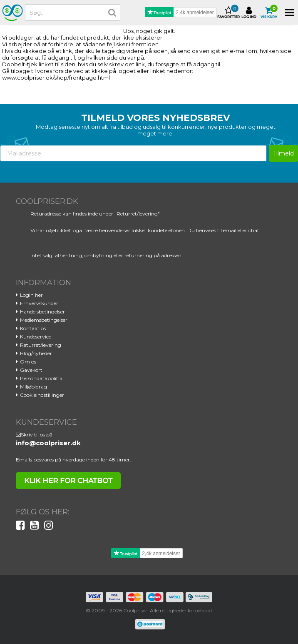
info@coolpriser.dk (48, 443)
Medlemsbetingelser (44, 320)
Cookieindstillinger (42, 395)
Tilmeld (283, 153)
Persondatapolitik (41, 378)
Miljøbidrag (34, 387)
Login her (31, 295)
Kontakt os (33, 328)
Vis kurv (269, 13)
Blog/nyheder (36, 353)
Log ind (249, 13)
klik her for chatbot (68, 481)
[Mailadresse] (133, 153)
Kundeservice (36, 337)
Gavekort (31, 370)
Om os (28, 362)
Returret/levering (41, 345)
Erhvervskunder (39, 303)
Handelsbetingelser (42, 312)
